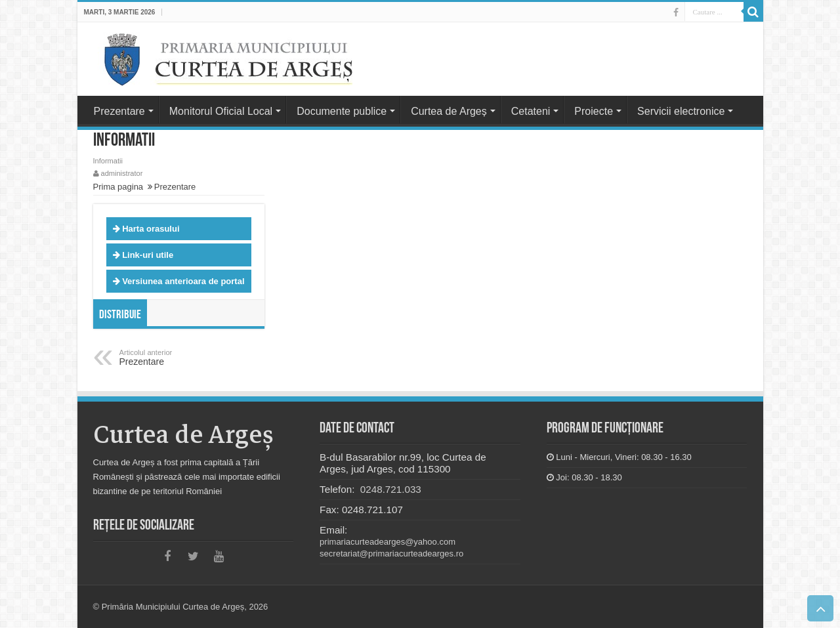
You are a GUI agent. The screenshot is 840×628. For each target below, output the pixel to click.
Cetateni (531, 111)
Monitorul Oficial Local (221, 111)
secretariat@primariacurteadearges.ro (391, 554)
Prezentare (119, 111)
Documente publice (342, 111)
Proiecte (594, 111)
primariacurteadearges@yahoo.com (388, 542)
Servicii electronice (681, 111)
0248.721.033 (389, 489)
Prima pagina (118, 187)
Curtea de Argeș (449, 111)
